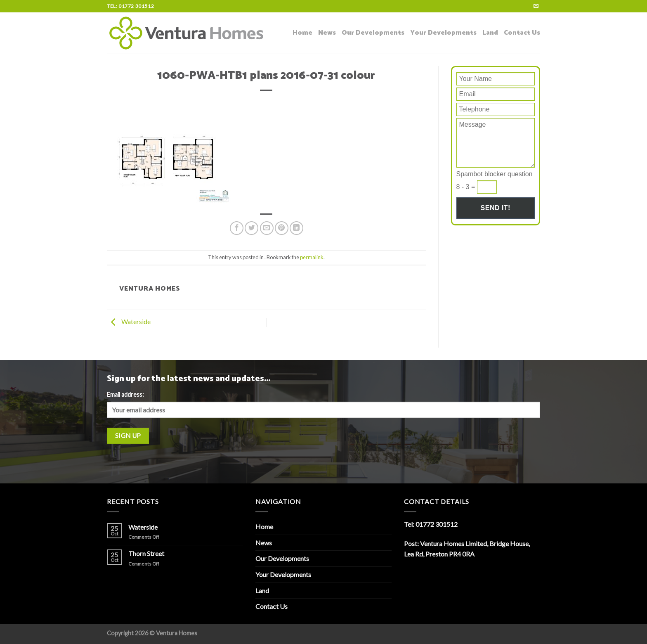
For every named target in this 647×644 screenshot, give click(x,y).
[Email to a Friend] (267, 228)
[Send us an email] (536, 6)
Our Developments (373, 33)
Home (302, 33)
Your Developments (443, 33)
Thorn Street (146, 553)
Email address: (125, 394)
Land (490, 33)
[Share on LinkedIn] (296, 228)
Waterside (129, 321)
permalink (312, 257)
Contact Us (522, 33)
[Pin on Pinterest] (282, 228)
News (327, 33)
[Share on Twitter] (251, 228)
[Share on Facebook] (237, 228)
